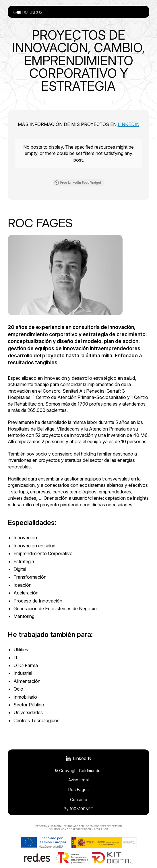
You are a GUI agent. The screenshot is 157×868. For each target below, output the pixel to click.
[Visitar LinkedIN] (78, 758)
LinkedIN (129, 124)
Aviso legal (78, 780)
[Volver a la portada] (28, 12)
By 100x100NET (79, 809)
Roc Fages (78, 789)
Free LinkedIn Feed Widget (78, 183)
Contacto (79, 800)
